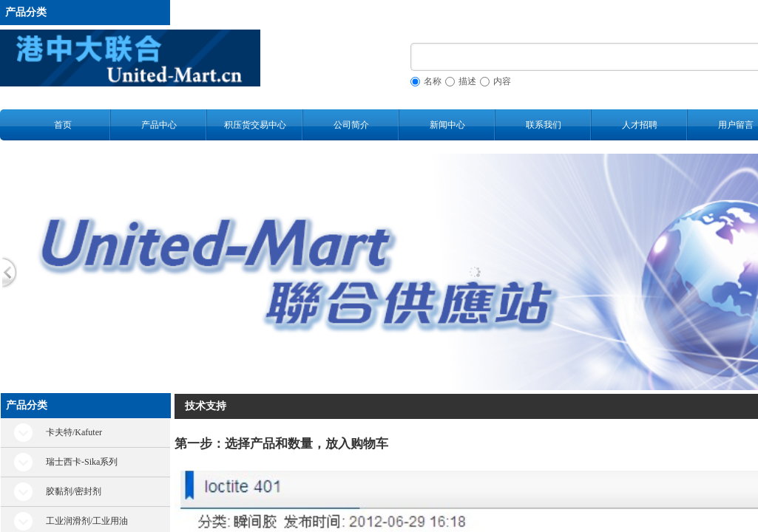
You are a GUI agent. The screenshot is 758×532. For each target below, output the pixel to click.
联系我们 (544, 125)
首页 (63, 125)
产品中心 (159, 125)
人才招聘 (640, 125)
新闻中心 (447, 125)
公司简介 (351, 125)
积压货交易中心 (255, 125)
